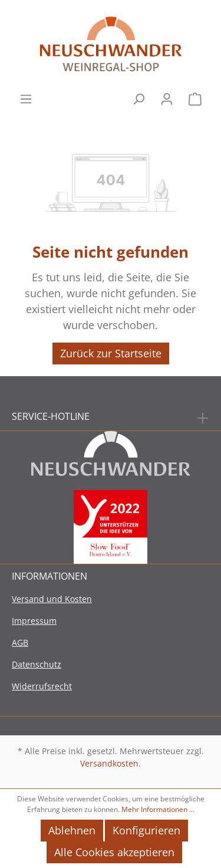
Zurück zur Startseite (111, 353)
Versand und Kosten (52, 599)
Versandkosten (109, 763)
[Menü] (26, 98)
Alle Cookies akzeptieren (114, 852)
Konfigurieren (146, 830)
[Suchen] (138, 98)
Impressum (34, 621)
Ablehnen (72, 830)
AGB (20, 642)
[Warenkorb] (195, 98)
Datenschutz (37, 664)
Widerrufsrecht (42, 686)
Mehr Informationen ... (158, 809)
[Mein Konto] (167, 98)
